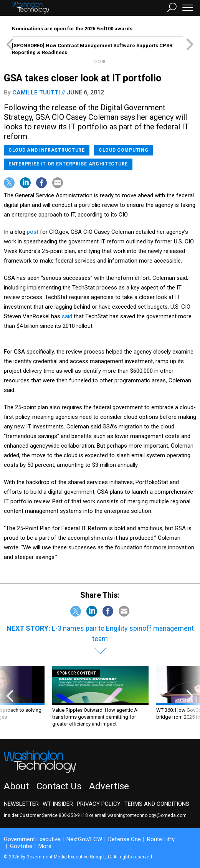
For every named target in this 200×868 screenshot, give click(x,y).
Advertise (109, 786)
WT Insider (58, 804)
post (33, 232)
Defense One (125, 839)
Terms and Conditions (157, 804)
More (45, 846)
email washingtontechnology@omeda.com (140, 815)
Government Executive (32, 839)
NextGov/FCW (84, 839)
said (68, 316)
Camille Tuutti (36, 93)
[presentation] (10, 697)
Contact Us (59, 786)
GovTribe (21, 846)
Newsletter (21, 804)
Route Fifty (161, 839)
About (16, 786)
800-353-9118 (73, 815)
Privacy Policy (99, 804)
